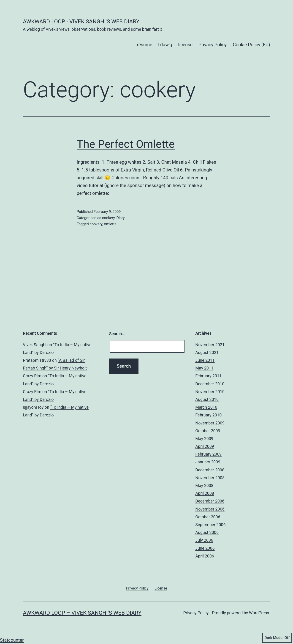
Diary (120, 218)
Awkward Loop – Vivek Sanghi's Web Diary (82, 613)
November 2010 (210, 392)
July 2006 (204, 540)
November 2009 (210, 423)
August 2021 (207, 352)
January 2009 (208, 462)
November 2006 (210, 509)
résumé (145, 45)
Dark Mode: (277, 638)
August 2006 (207, 532)
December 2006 (210, 501)
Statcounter (12, 640)
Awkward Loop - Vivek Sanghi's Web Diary (81, 22)
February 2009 (208, 454)
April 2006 (205, 556)
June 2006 (205, 548)
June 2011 (205, 360)
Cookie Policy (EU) (251, 45)
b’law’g (165, 45)
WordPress (259, 613)
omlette (110, 224)
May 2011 (204, 368)
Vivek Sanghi (35, 345)
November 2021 (210, 345)
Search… (117, 334)
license (185, 45)
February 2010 (208, 415)
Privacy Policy (213, 45)
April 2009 (205, 446)
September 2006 (210, 525)
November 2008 (210, 478)
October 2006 (208, 517)
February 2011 (208, 376)
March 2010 (206, 407)
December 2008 (210, 470)
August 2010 (207, 399)
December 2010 (210, 384)
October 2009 (208, 431)
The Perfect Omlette (126, 144)
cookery (108, 218)
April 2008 (205, 493)
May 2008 (204, 485)
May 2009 (204, 439)
